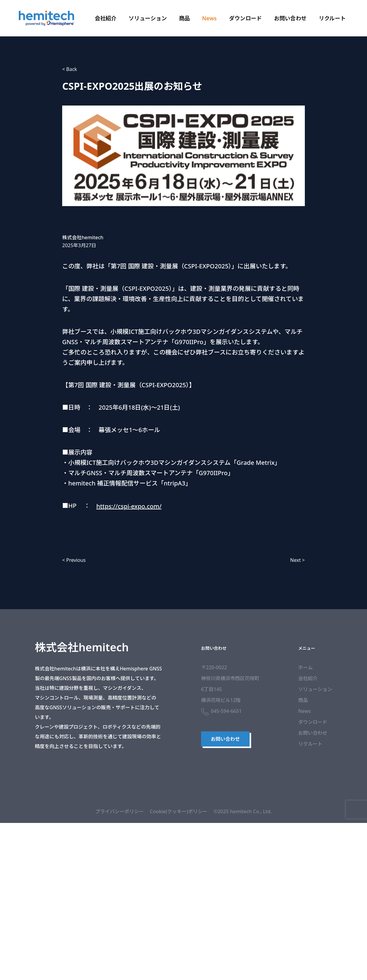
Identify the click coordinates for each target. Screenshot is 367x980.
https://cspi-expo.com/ (129, 506)
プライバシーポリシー (120, 811)
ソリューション (148, 18)
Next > (298, 560)
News (209, 18)
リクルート (332, 18)
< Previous (74, 560)
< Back (70, 69)
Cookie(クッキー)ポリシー (179, 811)
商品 (184, 18)
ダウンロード (245, 18)
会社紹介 (106, 18)
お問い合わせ (290, 18)
